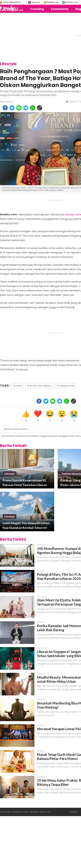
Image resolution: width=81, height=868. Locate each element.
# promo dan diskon (39, 386)
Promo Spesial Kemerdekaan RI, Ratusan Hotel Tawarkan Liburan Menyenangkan (25, 483)
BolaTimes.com (72, 2)
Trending (37, 9)
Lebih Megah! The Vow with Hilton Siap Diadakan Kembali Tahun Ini (26, 525)
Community (60, 9)
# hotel (17, 386)
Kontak (73, 812)
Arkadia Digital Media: (12, 2)
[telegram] (26, 108)
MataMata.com (53, 2)
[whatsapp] (33, 108)
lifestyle (9, 474)
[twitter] (12, 108)
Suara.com (36, 2)
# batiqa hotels (66, 386)
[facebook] (5, 108)
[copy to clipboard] (40, 108)
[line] (19, 108)
